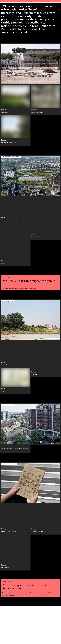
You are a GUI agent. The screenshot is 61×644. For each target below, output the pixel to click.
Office (30, 3)
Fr (59, 10)
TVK (2, 9)
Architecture (31, 6)
